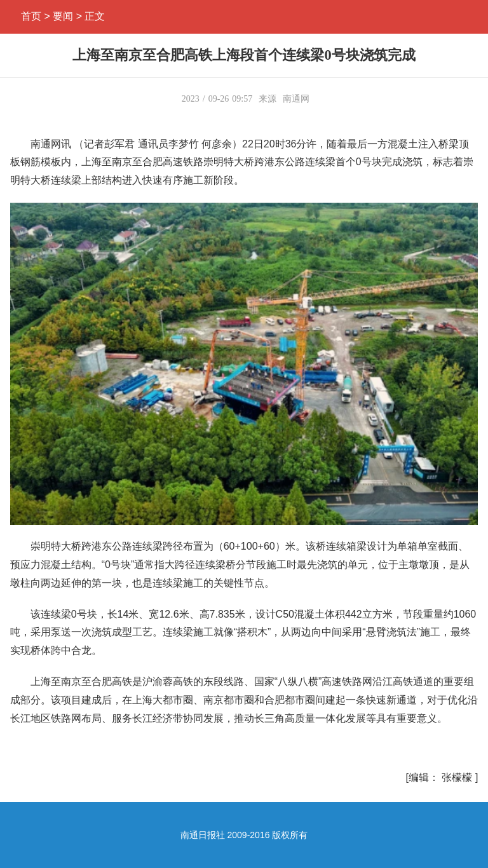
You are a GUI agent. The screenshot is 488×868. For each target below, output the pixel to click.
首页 (31, 16)
